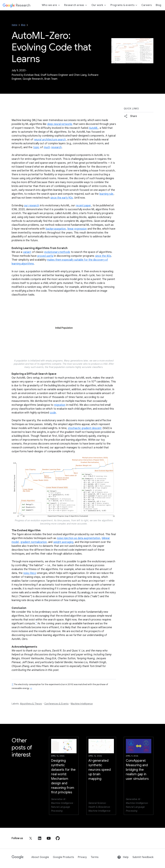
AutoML (94, 128)
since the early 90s (62, 198)
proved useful (45, 256)
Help (123, 857)
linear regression (77, 229)
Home (15, 25)
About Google (40, 857)
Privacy (82, 857)
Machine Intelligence (82, 704)
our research (32, 206)
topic (36, 147)
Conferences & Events (56, 704)
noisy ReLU (30, 573)
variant (27, 252)
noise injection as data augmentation (79, 538)
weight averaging (63, 542)
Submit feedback (143, 857)
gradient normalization (34, 542)
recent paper (83, 206)
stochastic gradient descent (85, 428)
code (53, 413)
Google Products (63, 857)
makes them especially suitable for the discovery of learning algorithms (60, 262)
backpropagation (56, 229)
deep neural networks (60, 124)
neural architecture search (50, 140)
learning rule (106, 194)
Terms (95, 857)
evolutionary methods (57, 252)
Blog (23, 25)
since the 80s (103, 256)
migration (60, 405)
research (56, 147)
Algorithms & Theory (31, 704)
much (47, 147)
